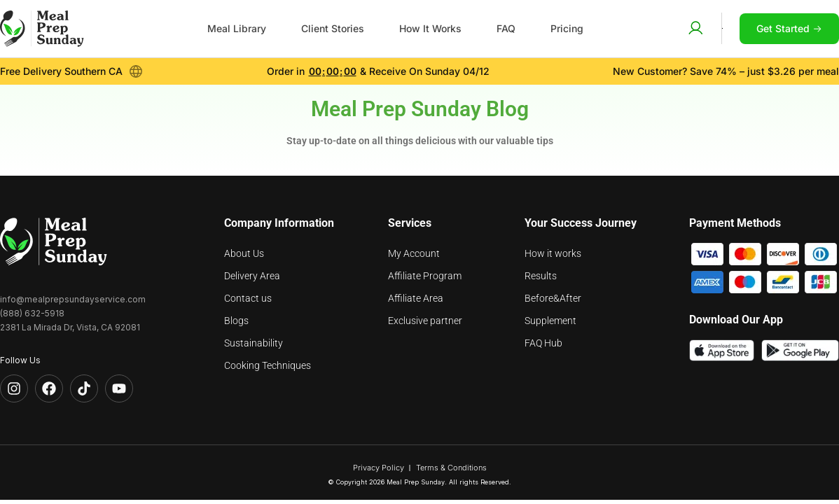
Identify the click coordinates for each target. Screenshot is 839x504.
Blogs (236, 321)
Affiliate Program (425, 276)
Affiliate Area (416, 298)
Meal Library (237, 28)
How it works (553, 253)
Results (541, 276)
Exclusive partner (425, 321)
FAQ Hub (543, 343)
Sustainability (254, 343)
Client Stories (333, 28)
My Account (414, 253)
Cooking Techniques (268, 365)
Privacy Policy (379, 468)
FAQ (506, 28)
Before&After (553, 298)
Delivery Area (252, 276)
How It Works (430, 28)
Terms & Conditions (451, 468)
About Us (244, 253)
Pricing (567, 28)
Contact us (248, 298)
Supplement (550, 321)
